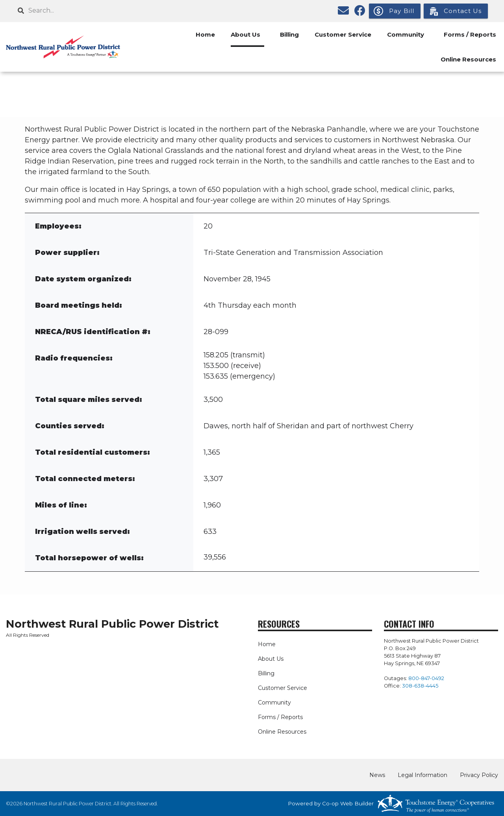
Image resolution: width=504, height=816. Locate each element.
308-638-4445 (420, 686)
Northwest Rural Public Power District (112, 624)
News (377, 775)
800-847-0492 (426, 678)
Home (205, 34)
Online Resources (468, 59)
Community (406, 34)
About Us (246, 34)
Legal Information (422, 775)
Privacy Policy (479, 775)
